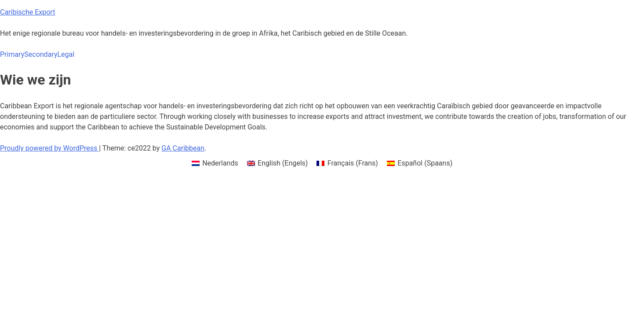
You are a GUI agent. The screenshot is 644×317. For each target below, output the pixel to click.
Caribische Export (27, 12)
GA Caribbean (183, 148)
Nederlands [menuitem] (220, 163)
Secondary (41, 54)
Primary (12, 54)
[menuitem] (215, 163)
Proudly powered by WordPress (49, 148)
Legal (66, 54)
